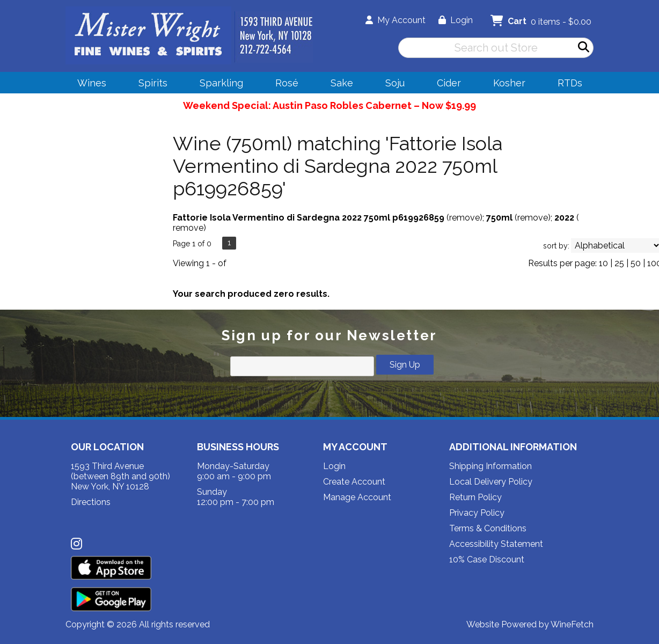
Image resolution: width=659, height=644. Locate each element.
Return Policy (475, 497)
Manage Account (357, 497)
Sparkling (218, 85)
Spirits (149, 85)
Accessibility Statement (496, 544)
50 (636, 263)
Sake (342, 83)
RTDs (570, 83)
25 (619, 263)
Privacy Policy (477, 513)
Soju (391, 85)
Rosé (287, 83)
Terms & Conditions (488, 528)
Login (456, 20)
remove (464, 218)
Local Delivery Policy (491, 482)
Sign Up (405, 365)
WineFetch (572, 624)
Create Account (354, 482)
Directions (91, 502)
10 (603, 263)
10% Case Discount (487, 559)
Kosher (509, 83)
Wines (88, 85)
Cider (445, 85)
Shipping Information (490, 466)
